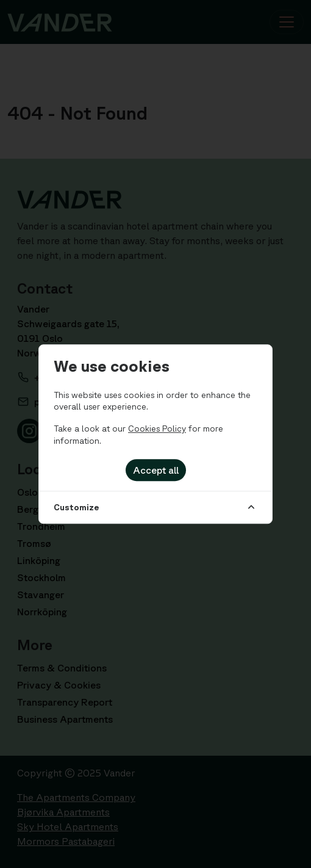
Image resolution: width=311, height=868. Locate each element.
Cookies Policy (157, 429)
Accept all (156, 470)
